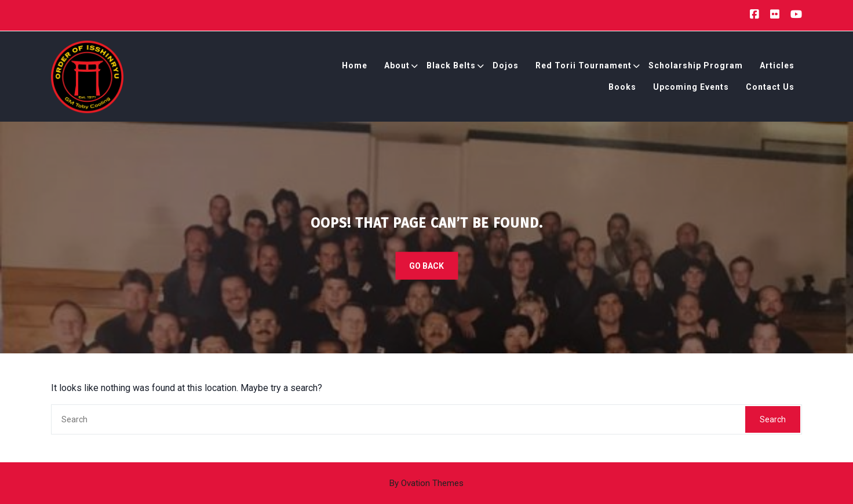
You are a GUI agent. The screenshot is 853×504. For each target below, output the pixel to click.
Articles (777, 67)
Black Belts (451, 67)
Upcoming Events (691, 89)
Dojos (506, 67)
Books (622, 89)
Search (773, 419)
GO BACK (426, 266)
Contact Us (770, 89)
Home (355, 67)
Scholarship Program (696, 67)
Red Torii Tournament (584, 67)
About (397, 67)
